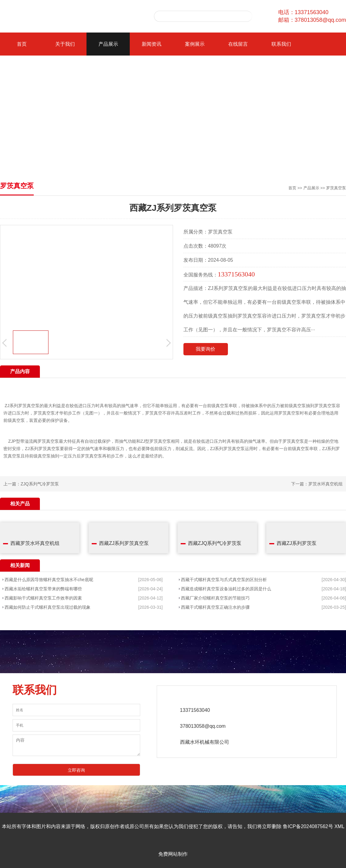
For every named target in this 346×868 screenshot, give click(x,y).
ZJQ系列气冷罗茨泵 (40, 484)
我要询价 (206, 349)
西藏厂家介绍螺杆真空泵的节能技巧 (215, 598)
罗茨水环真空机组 (325, 484)
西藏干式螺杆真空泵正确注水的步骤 (215, 607)
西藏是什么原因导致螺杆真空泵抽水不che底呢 (49, 580)
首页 (22, 44)
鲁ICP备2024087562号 (308, 826)
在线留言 (238, 44)
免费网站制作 (173, 854)
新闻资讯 (152, 44)
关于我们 (65, 44)
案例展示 (195, 44)
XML (339, 826)
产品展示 (108, 44)
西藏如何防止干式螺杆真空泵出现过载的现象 (48, 607)
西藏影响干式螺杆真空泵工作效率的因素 (43, 598)
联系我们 (281, 44)
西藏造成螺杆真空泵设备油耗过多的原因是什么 (226, 589)
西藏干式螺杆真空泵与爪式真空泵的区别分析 (224, 580)
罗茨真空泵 (336, 188)
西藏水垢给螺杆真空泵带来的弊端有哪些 (43, 589)
